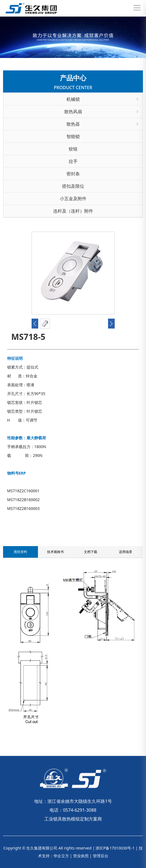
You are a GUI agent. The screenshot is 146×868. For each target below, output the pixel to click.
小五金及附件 (73, 199)
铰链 (73, 149)
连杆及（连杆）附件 (73, 211)
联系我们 (16, 516)
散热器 (103, 124)
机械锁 (103, 99)
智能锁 (73, 136)
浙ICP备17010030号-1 (115, 848)
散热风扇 (101, 112)
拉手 (73, 161)
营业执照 (81, 856)
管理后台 (101, 856)
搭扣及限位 (73, 186)
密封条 (73, 174)
